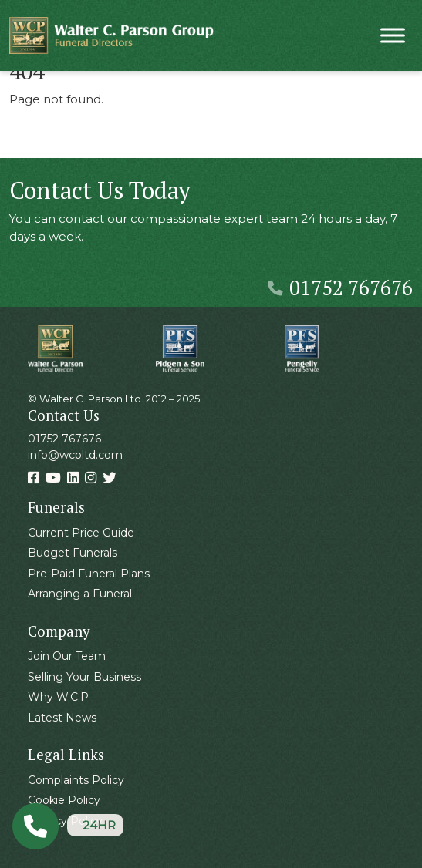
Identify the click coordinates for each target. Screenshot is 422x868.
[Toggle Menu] (393, 35)
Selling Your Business (84, 677)
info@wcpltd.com (75, 455)
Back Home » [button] (62, 141)
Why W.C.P (58, 697)
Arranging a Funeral (80, 594)
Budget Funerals (73, 553)
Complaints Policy (76, 780)
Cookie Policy (64, 800)
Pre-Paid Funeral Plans (89, 574)
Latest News (62, 718)
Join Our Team (67, 656)
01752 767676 (340, 288)
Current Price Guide (81, 533)
